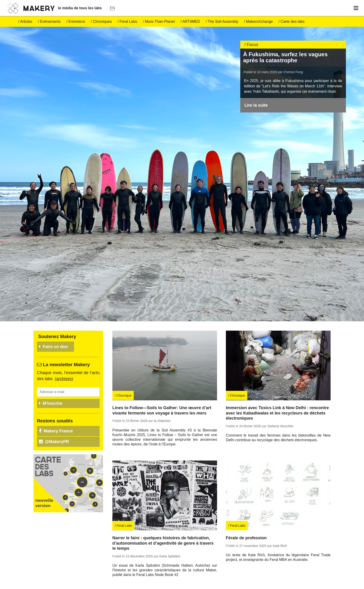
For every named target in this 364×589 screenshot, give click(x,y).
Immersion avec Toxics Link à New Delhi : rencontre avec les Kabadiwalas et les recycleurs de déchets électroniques (277, 395)
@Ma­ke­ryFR (57, 424)
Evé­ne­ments (50, 21)
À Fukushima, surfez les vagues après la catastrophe (285, 57)
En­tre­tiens (77, 21)
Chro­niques (102, 21)
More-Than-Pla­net (160, 21)
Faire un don (55, 329)
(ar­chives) (64, 361)
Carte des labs (293, 21)
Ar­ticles (26, 21)
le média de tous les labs (80, 8)
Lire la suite (256, 105)
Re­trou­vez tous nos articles (145, 578)
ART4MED (191, 21)
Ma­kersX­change (260, 21)
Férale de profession (246, 520)
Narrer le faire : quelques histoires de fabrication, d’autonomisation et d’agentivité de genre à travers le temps (163, 525)
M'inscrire (52, 385)
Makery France (58, 413)
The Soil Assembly (223, 21)
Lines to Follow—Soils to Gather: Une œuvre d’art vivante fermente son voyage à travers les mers (162, 393)
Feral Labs (128, 21)
